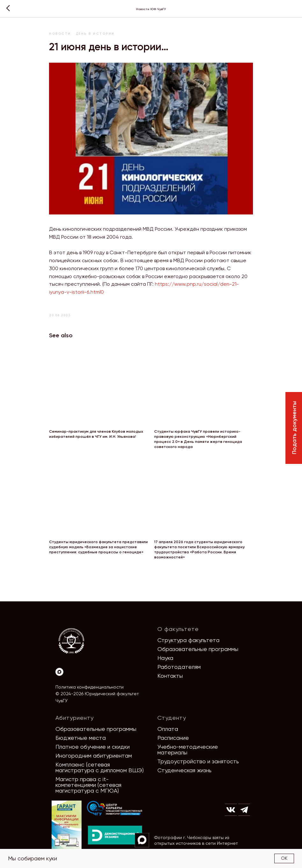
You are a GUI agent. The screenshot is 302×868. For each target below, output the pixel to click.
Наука (165, 658)
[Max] (59, 672)
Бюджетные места (81, 738)
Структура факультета (188, 640)
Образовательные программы (198, 649)
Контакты (170, 676)
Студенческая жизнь (184, 770)
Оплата (168, 729)
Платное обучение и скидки (93, 747)
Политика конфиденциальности (90, 687)
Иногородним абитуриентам (94, 756)
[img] (115, 808)
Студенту (172, 718)
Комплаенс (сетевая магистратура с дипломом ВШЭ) (100, 767)
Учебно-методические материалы (188, 749)
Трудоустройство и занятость (198, 761)
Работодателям (179, 667)
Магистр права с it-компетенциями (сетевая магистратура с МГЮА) (88, 785)
